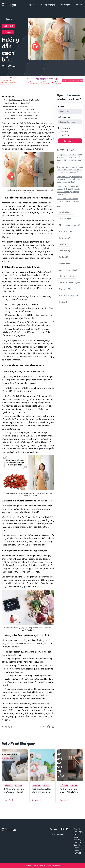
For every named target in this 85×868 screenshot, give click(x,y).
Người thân (66, 135)
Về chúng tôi (66, 5)
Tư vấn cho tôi (70, 141)
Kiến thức (80, 5)
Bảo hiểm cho (64, 128)
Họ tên (61, 107)
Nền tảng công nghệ (48, 5)
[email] (53, 727)
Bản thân (65, 131)
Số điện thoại (64, 117)
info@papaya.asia (53, 834)
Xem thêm (9, 800)
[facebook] (49, 727)
